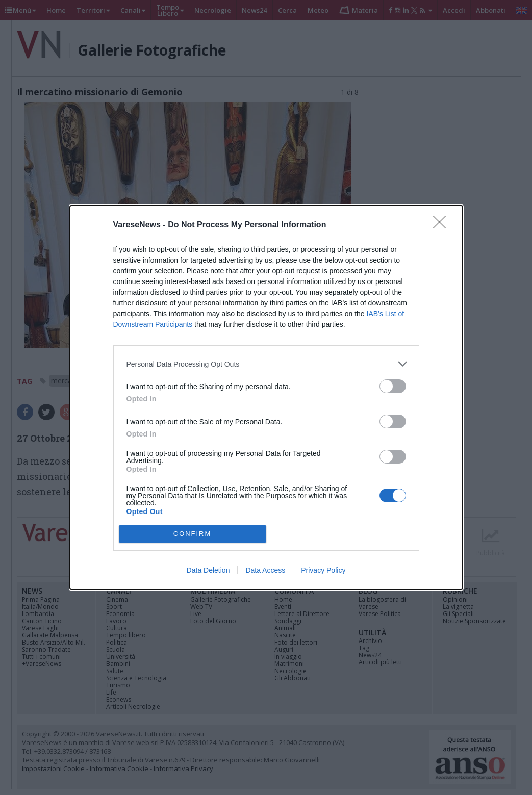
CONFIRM (193, 534)
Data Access (265, 570)
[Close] (443, 225)
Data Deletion (208, 570)
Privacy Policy (323, 570)
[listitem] (266, 364)
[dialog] (266, 397)
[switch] (393, 386)
